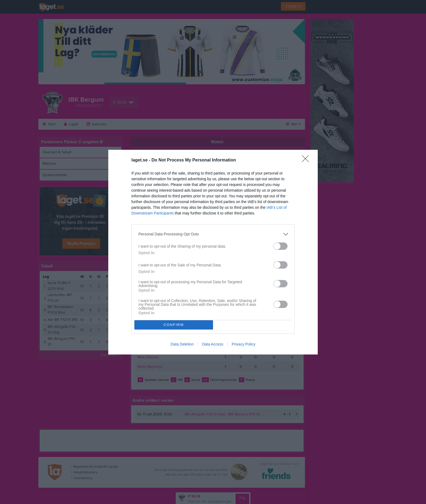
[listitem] (213, 234)
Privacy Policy (244, 344)
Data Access (213, 344)
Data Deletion (182, 344)
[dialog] (213, 252)
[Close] (307, 160)
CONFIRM (174, 325)
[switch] (280, 246)
